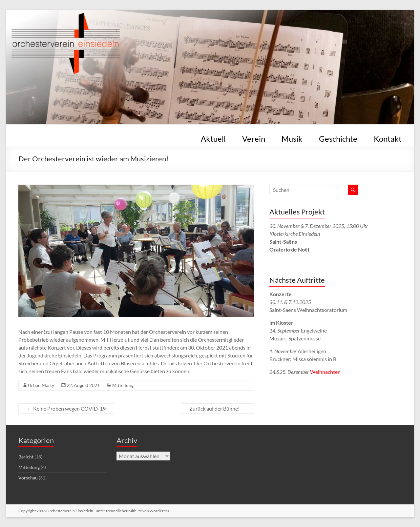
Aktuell (213, 137)
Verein (254, 137)
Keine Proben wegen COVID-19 (66, 408)
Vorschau (28, 478)
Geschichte (338, 137)
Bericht (26, 457)
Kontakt (388, 137)
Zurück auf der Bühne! (218, 408)
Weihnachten (325, 372)
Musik (292, 137)
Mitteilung (123, 385)
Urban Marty (41, 385)
